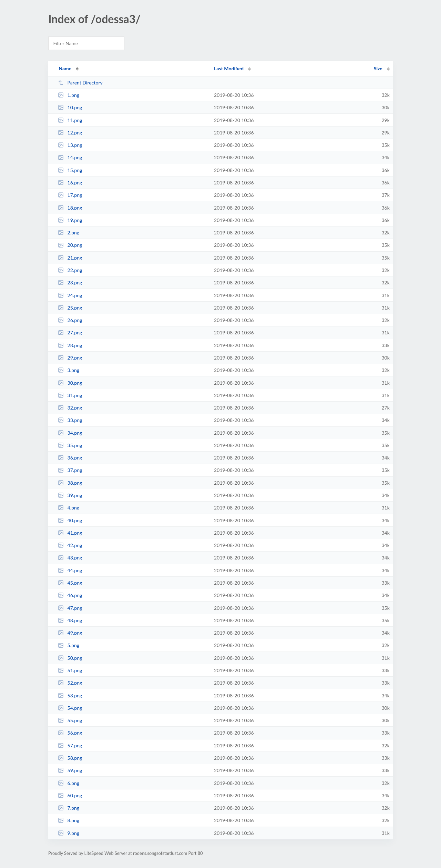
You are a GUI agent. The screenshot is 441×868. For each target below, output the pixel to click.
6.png (69, 783)
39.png (70, 495)
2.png (69, 233)
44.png (70, 570)
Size (378, 68)
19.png (70, 220)
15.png (70, 170)
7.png (69, 808)
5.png (69, 645)
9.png (69, 833)
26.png (70, 320)
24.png (70, 295)
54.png (70, 708)
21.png (70, 258)
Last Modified (229, 68)
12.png (70, 133)
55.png (70, 720)
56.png (70, 733)
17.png (70, 195)
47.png (70, 608)
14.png (70, 157)
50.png (70, 658)
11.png (70, 120)
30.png (70, 383)
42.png (70, 545)
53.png (70, 695)
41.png (70, 533)
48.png (70, 620)
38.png (70, 483)
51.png (70, 670)
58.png (70, 758)
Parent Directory (80, 83)
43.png (70, 558)
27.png (70, 332)
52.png (70, 683)
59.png (70, 770)
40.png (70, 520)
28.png (70, 345)
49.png (70, 633)
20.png (70, 245)
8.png (69, 820)
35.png (70, 445)
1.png (69, 95)
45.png (70, 583)
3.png (69, 370)
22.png (70, 270)
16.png (70, 183)
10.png (70, 107)
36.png (70, 458)
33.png (70, 420)
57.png (70, 745)
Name (65, 68)
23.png (70, 282)
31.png (70, 395)
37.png (70, 470)
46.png (70, 595)
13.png (70, 145)
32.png (70, 408)
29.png (70, 358)
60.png (70, 795)
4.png (69, 508)
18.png (70, 208)
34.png (70, 433)
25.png (70, 308)
